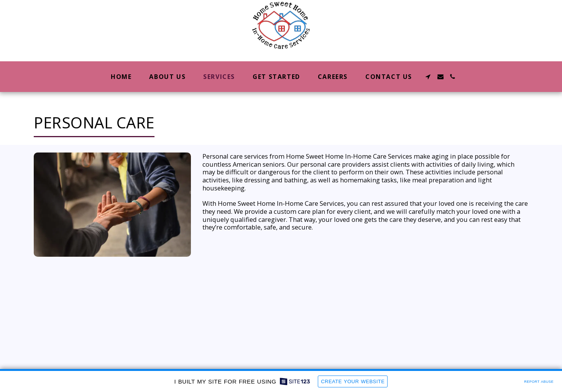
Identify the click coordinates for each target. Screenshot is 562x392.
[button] (428, 77)
